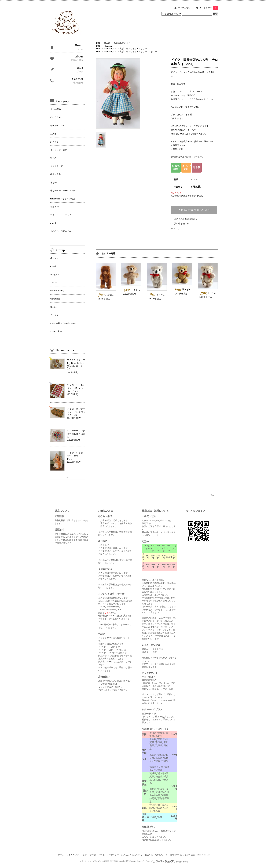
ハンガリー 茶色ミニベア (115, 295)
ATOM (207, 855)
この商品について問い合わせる (194, 210)
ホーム (61, 855)
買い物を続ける (182, 223)
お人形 (107, 43)
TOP (98, 43)
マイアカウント (185, 8)
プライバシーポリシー (109, 855)
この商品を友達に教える (186, 219)
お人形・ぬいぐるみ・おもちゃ (132, 48)
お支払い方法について (132, 855)
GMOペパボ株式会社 (121, 861)
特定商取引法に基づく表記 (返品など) (188, 196)
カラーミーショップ (87, 861)
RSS (199, 855)
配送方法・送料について (156, 855)
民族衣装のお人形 (122, 43)
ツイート (175, 229)
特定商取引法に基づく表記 (182, 855)
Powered (167, 861)
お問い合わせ (90, 855)
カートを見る (209, 8)
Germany (109, 46)
